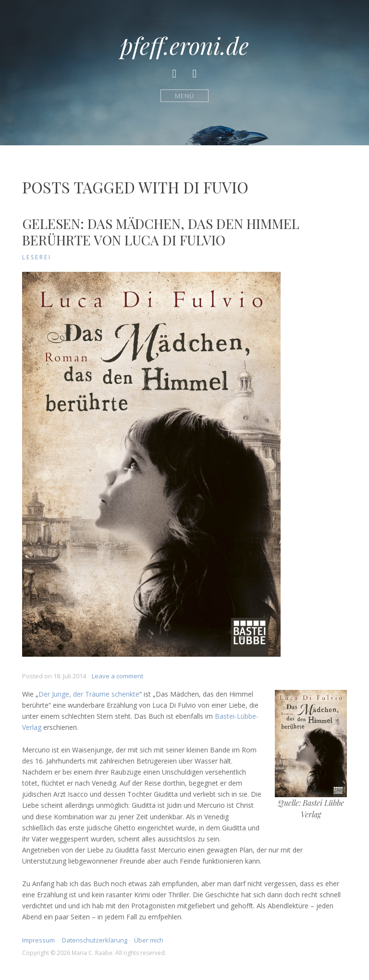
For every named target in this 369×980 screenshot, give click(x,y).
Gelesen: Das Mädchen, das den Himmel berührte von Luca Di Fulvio (161, 232)
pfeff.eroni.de (184, 45)
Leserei (37, 257)
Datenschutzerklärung (95, 940)
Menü (185, 95)
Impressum (38, 940)
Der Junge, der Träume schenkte (89, 694)
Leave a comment (117, 676)
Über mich (149, 940)
